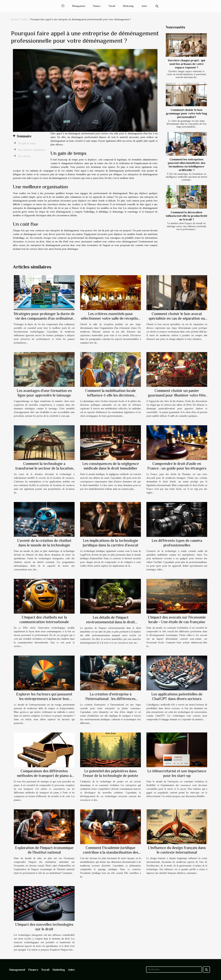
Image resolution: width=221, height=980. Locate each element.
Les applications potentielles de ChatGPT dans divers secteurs (177, 696)
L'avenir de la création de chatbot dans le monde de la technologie (44, 543)
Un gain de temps (27, 143)
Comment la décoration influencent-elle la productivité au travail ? (187, 216)
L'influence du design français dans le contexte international (177, 850)
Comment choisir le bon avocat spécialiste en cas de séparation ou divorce (177, 318)
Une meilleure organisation (32, 150)
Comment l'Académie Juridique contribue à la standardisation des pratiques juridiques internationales (111, 852)
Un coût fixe (24, 156)
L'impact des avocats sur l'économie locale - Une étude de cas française (177, 620)
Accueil (15, 20)
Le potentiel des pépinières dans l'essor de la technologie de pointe (111, 773)
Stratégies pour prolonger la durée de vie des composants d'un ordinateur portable (44, 318)
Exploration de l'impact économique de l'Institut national (44, 850)
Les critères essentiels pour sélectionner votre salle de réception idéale (110, 318)
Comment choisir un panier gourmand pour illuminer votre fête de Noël (177, 395)
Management (79, 6)
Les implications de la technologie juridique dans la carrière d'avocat (110, 543)
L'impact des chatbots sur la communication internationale (44, 620)
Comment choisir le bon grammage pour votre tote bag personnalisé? (186, 113)
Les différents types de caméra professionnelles (177, 543)
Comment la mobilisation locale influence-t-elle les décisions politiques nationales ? (110, 395)
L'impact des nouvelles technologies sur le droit (44, 927)
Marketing (128, 6)
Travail (112, 6)
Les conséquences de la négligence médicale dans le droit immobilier (111, 466)
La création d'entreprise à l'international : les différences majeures (110, 699)
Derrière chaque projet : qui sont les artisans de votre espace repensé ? (187, 64)
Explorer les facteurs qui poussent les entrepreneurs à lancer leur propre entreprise (44, 699)
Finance (97, 6)
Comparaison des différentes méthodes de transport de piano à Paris (44, 776)
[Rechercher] (174, 970)
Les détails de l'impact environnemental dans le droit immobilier (110, 622)
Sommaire (24, 136)
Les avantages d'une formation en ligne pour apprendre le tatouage (44, 393)
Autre (144, 6)
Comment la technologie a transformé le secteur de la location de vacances (44, 468)
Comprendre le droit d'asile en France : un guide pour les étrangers (177, 466)
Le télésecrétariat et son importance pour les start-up (177, 773)
